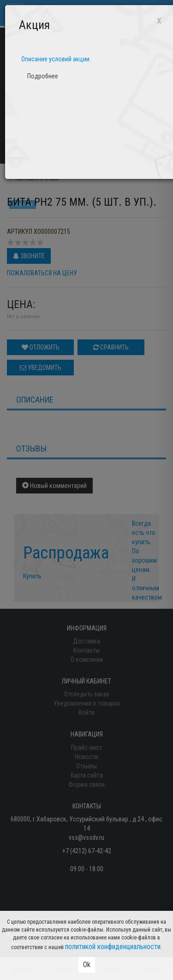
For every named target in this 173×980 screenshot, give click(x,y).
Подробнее (43, 76)
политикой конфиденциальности (113, 947)
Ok (87, 965)
